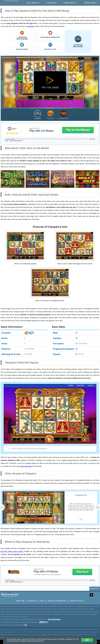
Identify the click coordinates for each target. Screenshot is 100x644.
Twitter (91, 595)
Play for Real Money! (78, 130)
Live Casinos (52, 3)
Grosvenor (31, 26)
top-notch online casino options (12, 551)
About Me (20, 601)
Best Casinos (32, 3)
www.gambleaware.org (16, 140)
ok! (87, 640)
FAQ (42, 601)
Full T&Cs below (10, 139)
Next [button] (97, 507)
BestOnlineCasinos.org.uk (12, 3)
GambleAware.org (54, 619)
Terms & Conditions (57, 601)
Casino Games (69, 3)
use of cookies (61, 639)
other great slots (26, 466)
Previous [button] (3, 507)
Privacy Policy (77, 601)
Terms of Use (36, 639)
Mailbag (32, 601)
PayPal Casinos (90, 3)
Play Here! (82, 572)
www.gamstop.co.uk (44, 622)
